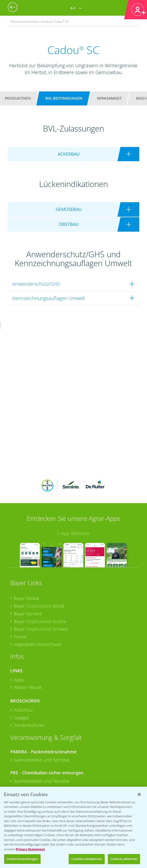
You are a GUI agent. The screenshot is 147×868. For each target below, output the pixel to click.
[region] (73, 827)
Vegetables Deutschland (38, 576)
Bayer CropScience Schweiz (41, 561)
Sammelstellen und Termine (41, 692)
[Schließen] (139, 794)
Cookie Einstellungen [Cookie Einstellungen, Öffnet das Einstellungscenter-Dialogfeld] (22, 859)
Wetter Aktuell (28, 619)
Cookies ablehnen (124, 859)
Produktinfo (18, 98)
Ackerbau (23, 642)
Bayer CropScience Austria (40, 553)
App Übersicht (75, 465)
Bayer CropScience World (39, 538)
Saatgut (21, 650)
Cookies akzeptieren (87, 859)
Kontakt (24, 766)
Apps (19, 612)
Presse (20, 569)
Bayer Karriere (28, 546)
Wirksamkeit (109, 98)
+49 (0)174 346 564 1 (47, 753)
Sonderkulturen (29, 657)
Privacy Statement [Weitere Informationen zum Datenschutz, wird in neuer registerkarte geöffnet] (30, 849)
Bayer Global (26, 530)
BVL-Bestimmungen (64, 98)
